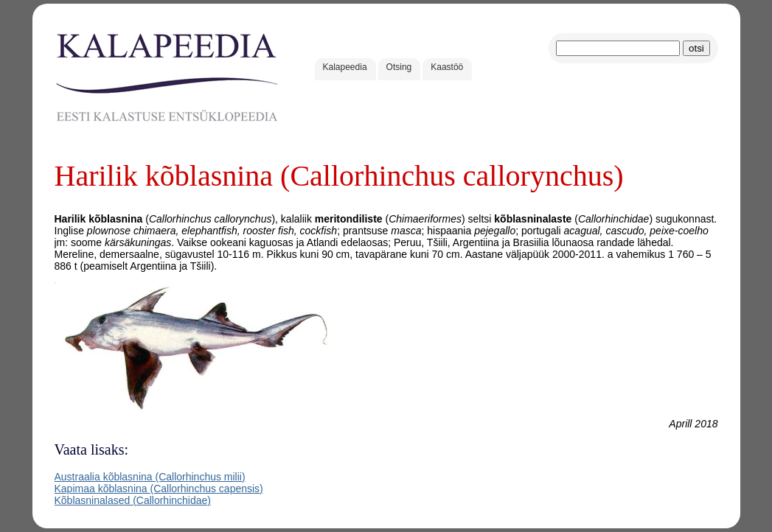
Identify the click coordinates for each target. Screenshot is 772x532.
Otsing (399, 67)
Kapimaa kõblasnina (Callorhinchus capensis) (159, 489)
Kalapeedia (345, 67)
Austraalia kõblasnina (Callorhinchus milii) (150, 477)
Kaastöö (447, 67)
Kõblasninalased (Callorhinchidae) (133, 500)
